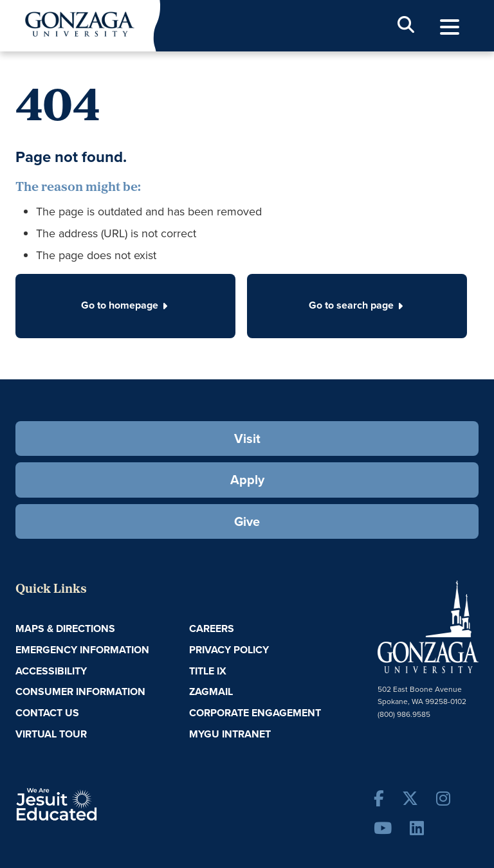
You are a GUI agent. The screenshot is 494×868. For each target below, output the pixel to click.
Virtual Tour (51, 734)
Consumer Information (80, 692)
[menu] (450, 27)
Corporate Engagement (255, 713)
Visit (247, 438)
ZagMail (211, 692)
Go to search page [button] (357, 305)
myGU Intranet (230, 734)
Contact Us (47, 713)
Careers (212, 628)
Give (247, 521)
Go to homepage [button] (125, 305)
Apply (247, 479)
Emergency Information (82, 650)
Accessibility (51, 671)
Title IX (208, 671)
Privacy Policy (229, 650)
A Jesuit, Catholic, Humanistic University (93, 803)
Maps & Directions (65, 628)
